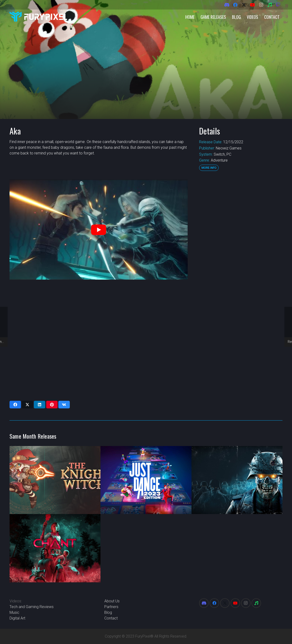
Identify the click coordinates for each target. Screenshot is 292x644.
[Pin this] (52, 405)
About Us (112, 601)
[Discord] (227, 5)
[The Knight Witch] (55, 480)
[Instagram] (261, 5)
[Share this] (15, 405)
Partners (111, 607)
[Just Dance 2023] (146, 480)
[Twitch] (278, 5)
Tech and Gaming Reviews (32, 607)
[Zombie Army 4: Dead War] (237, 480)
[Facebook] (235, 5)
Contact (111, 618)
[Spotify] (270, 5)
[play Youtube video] (99, 230)
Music (14, 612)
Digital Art (17, 618)
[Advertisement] (240, 251)
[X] (244, 5)
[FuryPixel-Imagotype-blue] (38, 17)
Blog (108, 612)
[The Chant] (55, 548)
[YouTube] (252, 5)
